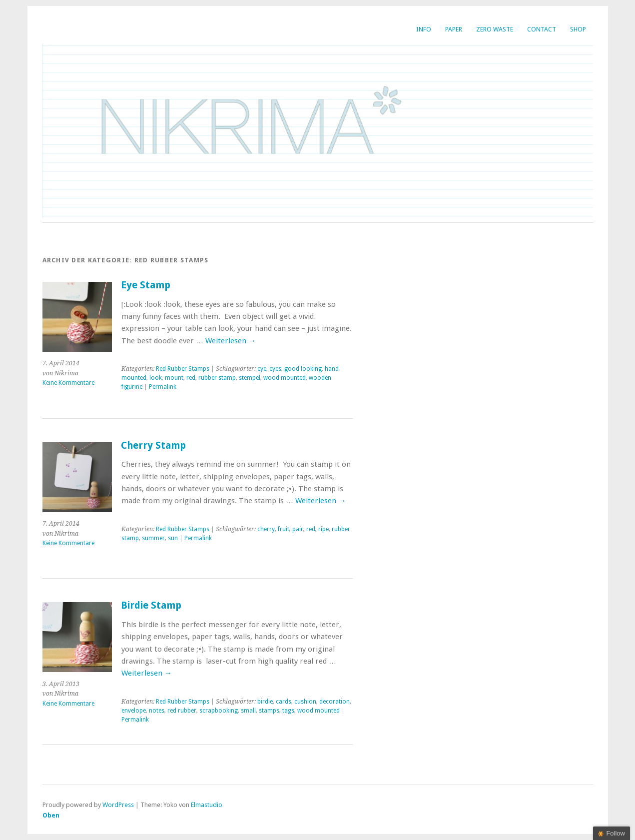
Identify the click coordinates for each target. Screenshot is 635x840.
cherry (266, 529)
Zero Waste (495, 29)
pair (298, 529)
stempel (250, 378)
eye (262, 369)
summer (153, 538)
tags (288, 711)
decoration (334, 702)
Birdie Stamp (151, 605)
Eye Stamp (146, 285)
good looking (303, 369)
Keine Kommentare (68, 383)
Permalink (163, 387)
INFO (424, 29)
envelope (134, 711)
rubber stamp (217, 378)
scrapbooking (219, 711)
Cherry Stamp (153, 445)
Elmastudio (207, 805)
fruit (284, 529)
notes (157, 711)
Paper (454, 29)
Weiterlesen (231, 341)
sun (173, 538)
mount (174, 378)
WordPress (118, 805)
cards (284, 702)
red (191, 378)
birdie (265, 702)
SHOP (578, 29)
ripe (323, 529)
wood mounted (285, 378)
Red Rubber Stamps (183, 369)
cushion (305, 702)
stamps (269, 711)
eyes (275, 369)
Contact (542, 29)
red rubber (182, 711)
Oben (51, 815)
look (156, 378)
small (248, 711)
